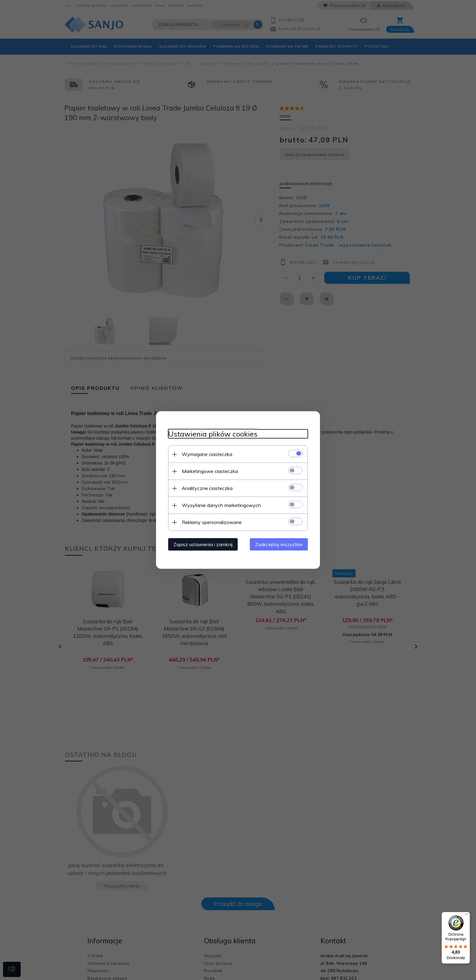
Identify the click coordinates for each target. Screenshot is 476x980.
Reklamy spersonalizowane (212, 522)
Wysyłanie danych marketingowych (221, 505)
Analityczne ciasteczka (207, 488)
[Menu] (466, 916)
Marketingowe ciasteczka (210, 471)
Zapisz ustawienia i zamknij (203, 544)
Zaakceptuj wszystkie (279, 544)
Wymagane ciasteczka (207, 454)
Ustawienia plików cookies (213, 434)
